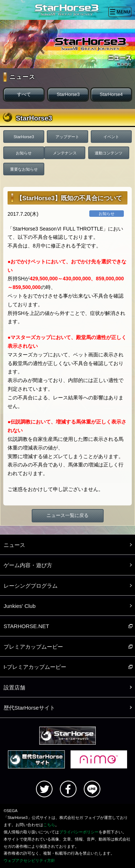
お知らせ (24, 153)
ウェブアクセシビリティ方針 (29, 860)
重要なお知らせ (24, 169)
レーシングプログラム (31, 586)
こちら (49, 825)
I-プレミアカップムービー (35, 667)
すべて (24, 95)
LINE (92, 789)
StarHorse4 (111, 95)
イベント (111, 137)
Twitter (44, 789)
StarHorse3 (68, 95)
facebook (68, 789)
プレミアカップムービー (33, 647)
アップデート (67, 137)
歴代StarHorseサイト (29, 708)
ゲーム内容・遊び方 (28, 565)
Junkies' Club (20, 606)
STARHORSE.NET (26, 626)
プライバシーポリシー (79, 832)
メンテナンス (65, 153)
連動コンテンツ (109, 153)
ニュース (14, 545)
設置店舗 (14, 687)
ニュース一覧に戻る (67, 516)
